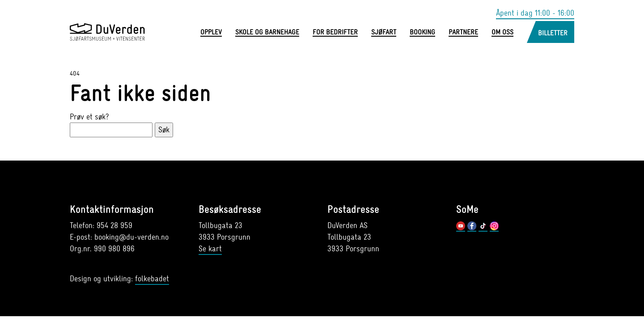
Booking (422, 33)
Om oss (502, 33)
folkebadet (152, 279)
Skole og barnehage (267, 33)
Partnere (463, 33)
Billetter (553, 33)
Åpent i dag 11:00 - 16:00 (535, 13)
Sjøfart (384, 33)
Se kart (210, 249)
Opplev (211, 33)
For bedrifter (335, 33)
